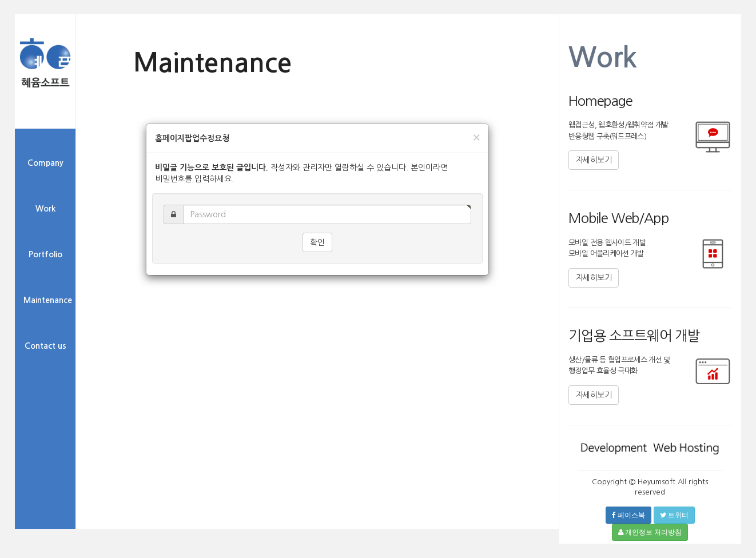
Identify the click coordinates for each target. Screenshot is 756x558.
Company (45, 163)
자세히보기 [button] (594, 160)
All (682, 482)
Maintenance (48, 300)
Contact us (45, 346)
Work (45, 209)
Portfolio (45, 254)
